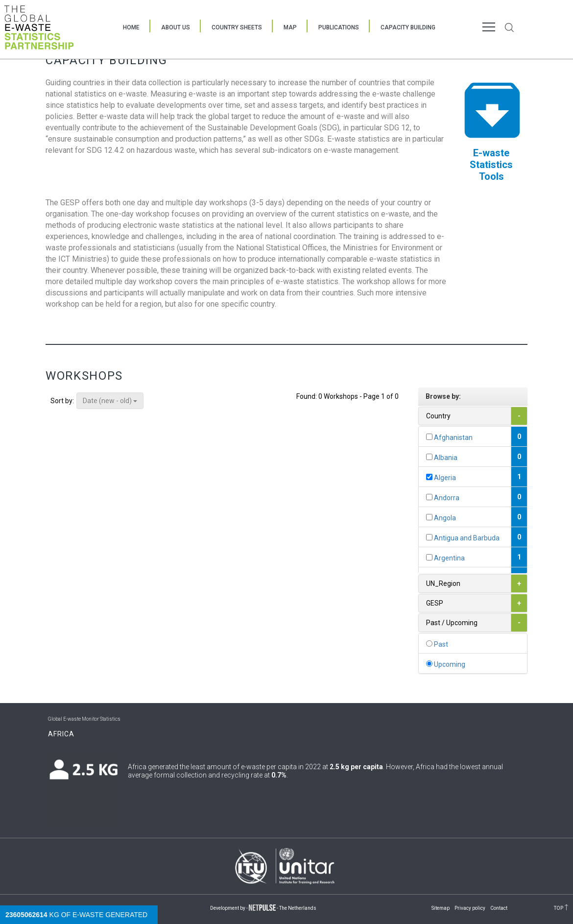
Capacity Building (408, 27)
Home (131, 27)
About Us (176, 27)
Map (290, 27)
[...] (429, 437)
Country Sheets (237, 27)
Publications (339, 27)
